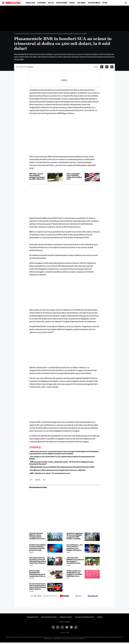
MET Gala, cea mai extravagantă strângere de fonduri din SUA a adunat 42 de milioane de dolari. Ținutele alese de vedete (37, 176)
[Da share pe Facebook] (102, 67)
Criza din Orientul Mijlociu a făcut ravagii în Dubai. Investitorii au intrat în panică (38, 536)
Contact (100, 617)
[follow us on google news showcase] (50, 596)
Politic (51, 3)
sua (44, 480)
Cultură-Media (94, 3)
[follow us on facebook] (93, 596)
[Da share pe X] (107, 67)
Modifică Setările (64, 622)
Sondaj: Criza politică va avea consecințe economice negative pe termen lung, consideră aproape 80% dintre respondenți (37, 548)
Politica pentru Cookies (49, 617)
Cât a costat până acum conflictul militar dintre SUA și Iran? (74, 176)
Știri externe (62, 3)
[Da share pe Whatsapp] (112, 67)
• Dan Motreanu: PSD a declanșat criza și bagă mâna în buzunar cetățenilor (57, 470)
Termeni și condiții (66, 617)
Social (72, 3)
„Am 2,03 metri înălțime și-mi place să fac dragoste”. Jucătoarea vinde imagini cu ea (75, 560)
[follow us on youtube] (64, 596)
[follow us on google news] (36, 596)
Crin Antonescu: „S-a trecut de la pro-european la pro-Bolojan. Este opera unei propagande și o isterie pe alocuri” (75, 548)
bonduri (38, 480)
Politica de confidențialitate (84, 617)
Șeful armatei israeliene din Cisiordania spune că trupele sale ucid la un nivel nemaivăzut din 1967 (38, 573)
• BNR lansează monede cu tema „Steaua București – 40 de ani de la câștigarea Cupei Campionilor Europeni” (61, 463)
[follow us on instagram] (79, 596)
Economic (42, 3)
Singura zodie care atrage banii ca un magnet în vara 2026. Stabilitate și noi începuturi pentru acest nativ (74, 573)
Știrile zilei (30, 3)
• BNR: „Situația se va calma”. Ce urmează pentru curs (50, 473)
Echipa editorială (32, 617)
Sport (105, 3)
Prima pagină (18, 34)
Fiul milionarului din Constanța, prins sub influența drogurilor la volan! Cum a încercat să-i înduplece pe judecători (38, 560)
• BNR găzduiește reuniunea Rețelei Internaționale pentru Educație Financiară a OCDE (62, 467)
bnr (31, 480)
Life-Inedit (81, 3)
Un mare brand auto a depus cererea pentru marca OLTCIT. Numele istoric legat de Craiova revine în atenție (38, 586)
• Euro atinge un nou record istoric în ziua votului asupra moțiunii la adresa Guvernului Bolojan (62, 458)
